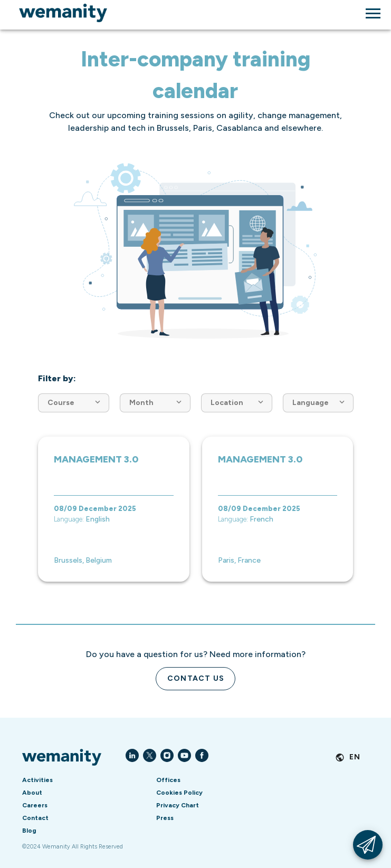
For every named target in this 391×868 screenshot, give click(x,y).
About (32, 793)
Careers (35, 805)
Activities (37, 780)
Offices (168, 780)
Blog (29, 831)
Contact (35, 818)
